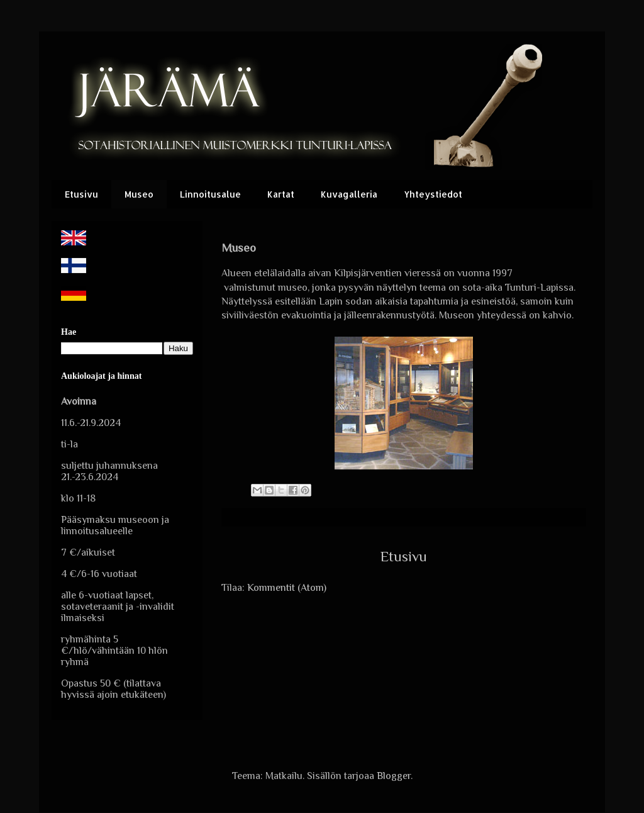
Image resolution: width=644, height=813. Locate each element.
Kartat (281, 194)
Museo (139, 194)
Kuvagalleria (349, 194)
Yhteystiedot (433, 194)
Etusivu (81, 194)
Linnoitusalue (210, 194)
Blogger (394, 776)
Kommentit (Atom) (287, 588)
